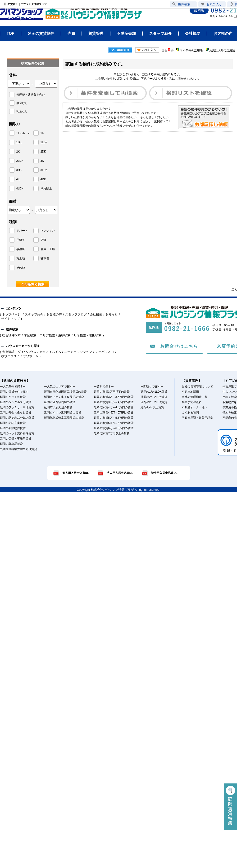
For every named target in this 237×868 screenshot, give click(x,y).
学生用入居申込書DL (164, 473)
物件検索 (181, 4)
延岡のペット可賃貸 (13, 397)
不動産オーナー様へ (195, 407)
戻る (234, 290)
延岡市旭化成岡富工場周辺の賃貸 (65, 392)
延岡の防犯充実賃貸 (13, 423)
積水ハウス (9, 356)
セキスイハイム (50, 352)
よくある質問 (190, 413)
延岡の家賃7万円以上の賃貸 (112, 433)
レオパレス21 (105, 352)
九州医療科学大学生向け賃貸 (18, 449)
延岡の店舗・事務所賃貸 (16, 439)
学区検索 (30, 335)
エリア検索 (47, 335)
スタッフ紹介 (34, 314)
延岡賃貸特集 (230, 806)
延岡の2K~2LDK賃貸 (154, 397)
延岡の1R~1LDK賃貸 (154, 392)
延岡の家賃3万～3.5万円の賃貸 (114, 397)
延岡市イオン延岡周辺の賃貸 (63, 413)
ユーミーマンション (78, 352)
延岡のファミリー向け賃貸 (17, 407)
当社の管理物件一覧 (195, 397)
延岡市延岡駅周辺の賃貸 (60, 402)
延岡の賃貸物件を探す (14, 392)
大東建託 (8, 352)
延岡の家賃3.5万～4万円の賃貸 (114, 402)
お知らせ (112, 314)
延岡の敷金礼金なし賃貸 (16, 413)
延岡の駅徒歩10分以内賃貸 (17, 418)
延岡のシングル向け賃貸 (16, 402)
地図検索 (95, 335)
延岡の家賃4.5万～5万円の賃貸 (114, 413)
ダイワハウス (27, 352)
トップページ (12, 314)
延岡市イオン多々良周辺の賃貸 (64, 397)
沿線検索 (64, 335)
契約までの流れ (192, 402)
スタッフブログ (76, 314)
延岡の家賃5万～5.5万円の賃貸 (114, 418)
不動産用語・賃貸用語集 (197, 418)
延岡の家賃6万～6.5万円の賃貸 (114, 428)
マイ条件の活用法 (191, 50)
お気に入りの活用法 (222, 50)
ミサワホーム (29, 356)
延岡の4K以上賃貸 (152, 407)
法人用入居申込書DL (120, 473)
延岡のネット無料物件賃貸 (17, 433)
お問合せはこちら (179, 346)
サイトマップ (10, 319)
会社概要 (96, 314)
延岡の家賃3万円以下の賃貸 (112, 392)
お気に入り (212, 4)
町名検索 (80, 335)
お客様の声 (54, 314)
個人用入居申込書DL (76, 473)
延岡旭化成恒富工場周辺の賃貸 (64, 418)
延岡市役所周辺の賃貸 (58, 407)
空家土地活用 (190, 392)
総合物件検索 (11, 335)
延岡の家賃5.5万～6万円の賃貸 (114, 423)
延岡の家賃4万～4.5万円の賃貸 (114, 407)
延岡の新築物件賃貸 (13, 428)
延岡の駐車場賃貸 (11, 444)
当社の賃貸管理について (197, 387)
